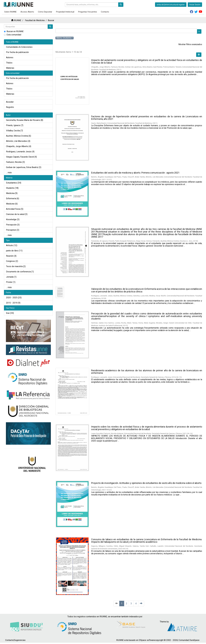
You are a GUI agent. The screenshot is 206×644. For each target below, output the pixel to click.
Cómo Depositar (45, 12)
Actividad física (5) (15, 209)
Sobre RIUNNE (10, 12)
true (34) (10, 313)
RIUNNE (17, 20)
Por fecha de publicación (17, 52)
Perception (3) (13, 230)
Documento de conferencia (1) (20, 272)
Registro (10, 107)
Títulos (9, 63)
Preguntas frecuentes (88, 12)
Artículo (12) (12, 245)
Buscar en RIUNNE (14, 31)
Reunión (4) (11, 256)
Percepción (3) (13, 225)
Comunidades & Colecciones (19, 47)
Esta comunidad (13, 35)
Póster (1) (11, 282)
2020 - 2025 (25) (14, 298)
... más (9, 173)
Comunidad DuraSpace (189, 640)
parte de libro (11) (14, 251)
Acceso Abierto (27, 12)
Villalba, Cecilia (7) (14, 131)
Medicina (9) (12, 193)
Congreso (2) (12, 261)
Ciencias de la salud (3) (17, 214)
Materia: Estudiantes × (65, 38)
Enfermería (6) (13, 198)
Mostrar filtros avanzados (190, 44)
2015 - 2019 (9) (13, 303)
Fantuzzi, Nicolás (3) (15, 162)
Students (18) (12, 188)
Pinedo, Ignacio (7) (15, 125)
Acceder (10, 102)
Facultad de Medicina (35, 20)
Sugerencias (20, 640)
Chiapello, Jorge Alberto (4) (19, 146)
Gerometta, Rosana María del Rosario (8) (25, 120)
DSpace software (147, 640)
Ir (199, 31)
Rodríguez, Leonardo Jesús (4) (20, 152)
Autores (10, 57)
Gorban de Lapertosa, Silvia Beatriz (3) (24, 167)
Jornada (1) (11, 277)
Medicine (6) (12, 204)
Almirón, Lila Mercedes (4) (18, 141)
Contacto (105, 12)
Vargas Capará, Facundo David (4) (21, 157)
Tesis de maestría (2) (16, 266)
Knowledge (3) (13, 219)
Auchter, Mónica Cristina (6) (19, 136)
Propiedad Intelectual (65, 12)
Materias (10, 68)
